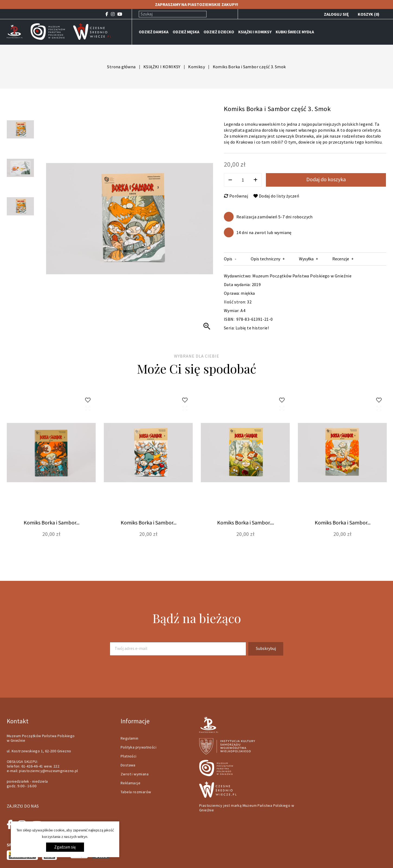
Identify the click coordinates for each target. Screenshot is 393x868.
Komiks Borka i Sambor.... (246, 522)
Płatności (129, 756)
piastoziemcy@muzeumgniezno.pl (49, 771)
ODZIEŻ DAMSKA (154, 32)
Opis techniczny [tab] (265, 259)
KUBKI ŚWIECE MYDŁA (295, 32)
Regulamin (130, 738)
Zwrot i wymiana (135, 774)
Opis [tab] (228, 259)
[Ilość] (243, 180)
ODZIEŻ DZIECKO (219, 32)
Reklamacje (131, 783)
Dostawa (128, 765)
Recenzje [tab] (341, 259)
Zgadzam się (65, 847)
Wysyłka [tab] (306, 259)
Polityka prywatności (138, 747)
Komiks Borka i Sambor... (51, 522)
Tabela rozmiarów (136, 792)
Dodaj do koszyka (326, 179)
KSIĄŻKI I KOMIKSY (255, 32)
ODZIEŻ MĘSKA (186, 32)
